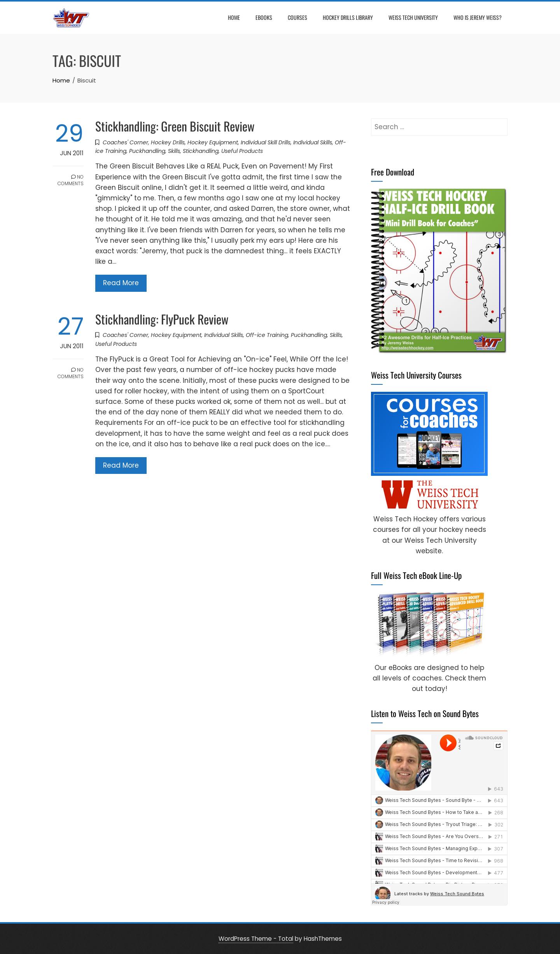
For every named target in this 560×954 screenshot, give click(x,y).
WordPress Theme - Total (256, 939)
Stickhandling (201, 151)
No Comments (71, 180)
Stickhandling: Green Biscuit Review (175, 126)
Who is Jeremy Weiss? (478, 17)
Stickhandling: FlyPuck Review (162, 319)
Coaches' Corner (125, 142)
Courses (297, 17)
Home (234, 17)
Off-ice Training (267, 335)
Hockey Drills (168, 142)
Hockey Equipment (213, 142)
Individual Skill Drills (266, 142)
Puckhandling (147, 151)
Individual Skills (313, 142)
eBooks (264, 17)
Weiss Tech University (413, 17)
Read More (121, 283)
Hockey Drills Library (348, 17)
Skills (174, 151)
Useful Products (242, 151)
